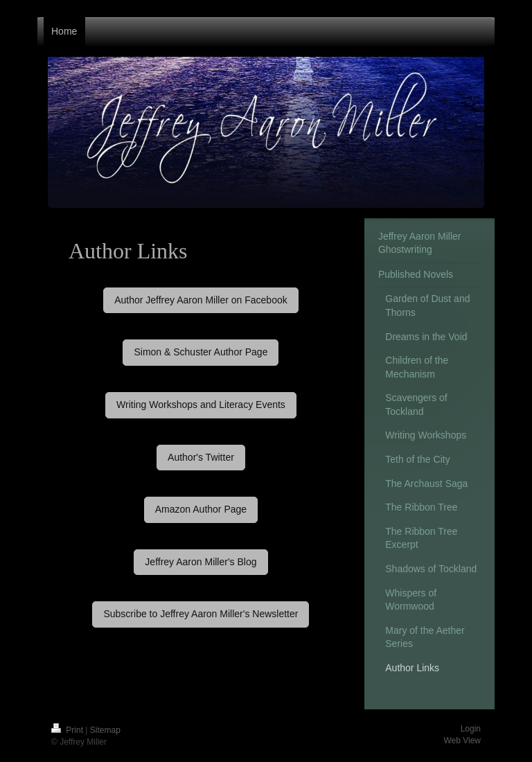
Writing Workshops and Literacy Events (201, 405)
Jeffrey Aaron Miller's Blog (201, 562)
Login (471, 729)
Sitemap (105, 730)
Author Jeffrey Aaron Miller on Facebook (201, 300)
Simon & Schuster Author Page (201, 352)
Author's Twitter (201, 457)
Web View (462, 741)
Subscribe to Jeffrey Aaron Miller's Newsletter (201, 614)
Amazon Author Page (201, 509)
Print (68, 730)
